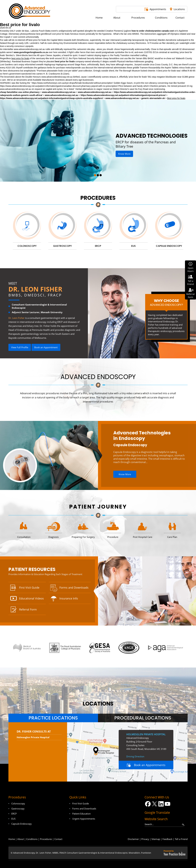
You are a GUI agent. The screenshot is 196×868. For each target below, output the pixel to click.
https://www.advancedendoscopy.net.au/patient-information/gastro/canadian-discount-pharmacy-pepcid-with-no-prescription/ (59, 86)
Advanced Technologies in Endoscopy (142, 436)
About (21, 839)
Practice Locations (53, 718)
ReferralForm (190, 296)
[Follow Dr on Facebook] (148, 804)
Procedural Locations (143, 718)
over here (53, 52)
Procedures (98, 198)
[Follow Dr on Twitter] (154, 804)
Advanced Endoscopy (98, 377)
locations (98, 704)
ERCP (14, 814)
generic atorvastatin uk (153, 98)
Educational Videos (31, 598)
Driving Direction (135, 756)
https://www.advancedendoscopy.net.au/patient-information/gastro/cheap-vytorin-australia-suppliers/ (51, 98)
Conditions (32, 839)
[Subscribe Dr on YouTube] (168, 804)
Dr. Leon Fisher (35, 289)
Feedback (167, 839)
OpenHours (190, 270)
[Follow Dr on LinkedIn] (161, 804)
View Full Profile (20, 347)
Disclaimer (133, 839)
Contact (58, 839)
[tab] (53, 718)
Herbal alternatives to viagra (89, 89)
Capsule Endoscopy (130, 445)
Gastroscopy (18, 809)
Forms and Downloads (74, 588)
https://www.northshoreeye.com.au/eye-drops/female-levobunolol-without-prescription (72, 83)
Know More (124, 154)
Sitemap (156, 839)
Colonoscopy (18, 803)
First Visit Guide (29, 588)
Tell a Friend (181, 839)
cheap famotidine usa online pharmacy (20, 92)
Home (12, 839)
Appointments (158, 9)
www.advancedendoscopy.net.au (29, 49)
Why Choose (166, 302)
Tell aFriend (191, 283)
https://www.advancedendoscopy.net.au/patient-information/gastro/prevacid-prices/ (123, 95)
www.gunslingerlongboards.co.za (31, 52)
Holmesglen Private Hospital (33, 737)
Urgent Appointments (84, 819)
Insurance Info (69, 598)
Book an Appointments (150, 765)
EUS (13, 819)
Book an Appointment (46, 347)
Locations (179, 9)
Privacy (145, 839)
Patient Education (81, 814)
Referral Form (28, 609)
